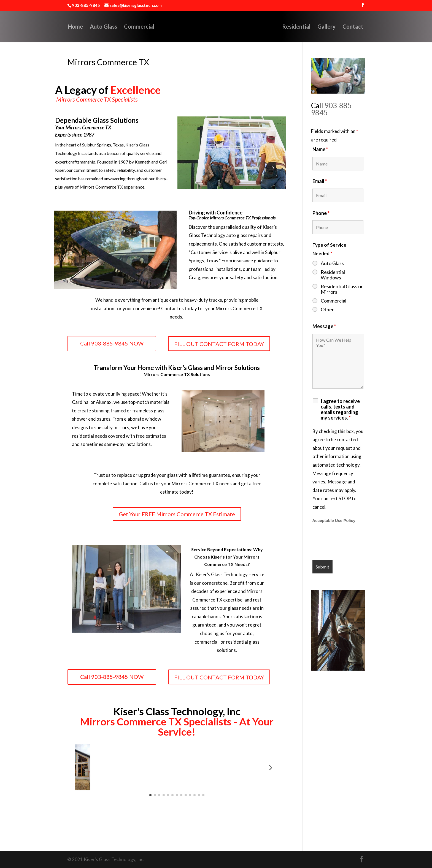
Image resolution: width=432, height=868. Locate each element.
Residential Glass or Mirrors (342, 289)
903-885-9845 (332, 109)
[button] (84, 768)
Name (320, 149)
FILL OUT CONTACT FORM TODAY (219, 344)
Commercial (128, 27)
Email (320, 181)
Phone (321, 213)
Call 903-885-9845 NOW (112, 343)
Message (324, 326)
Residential (308, 27)
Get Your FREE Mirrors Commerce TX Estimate (177, 514)
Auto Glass (92, 27)
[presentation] (354, 542)
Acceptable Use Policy (334, 521)
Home (64, 27)
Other (327, 309)
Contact (364, 27)
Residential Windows (333, 275)
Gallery (338, 27)
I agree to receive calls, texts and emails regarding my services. (340, 409)
